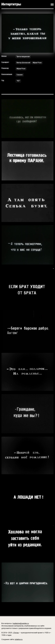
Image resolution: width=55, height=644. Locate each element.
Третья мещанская (23, 57)
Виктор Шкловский (23, 63)
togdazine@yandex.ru (21, 623)
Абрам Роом (37, 63)
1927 (18, 81)
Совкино (20, 75)
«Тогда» (16, 633)
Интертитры (11, 4)
